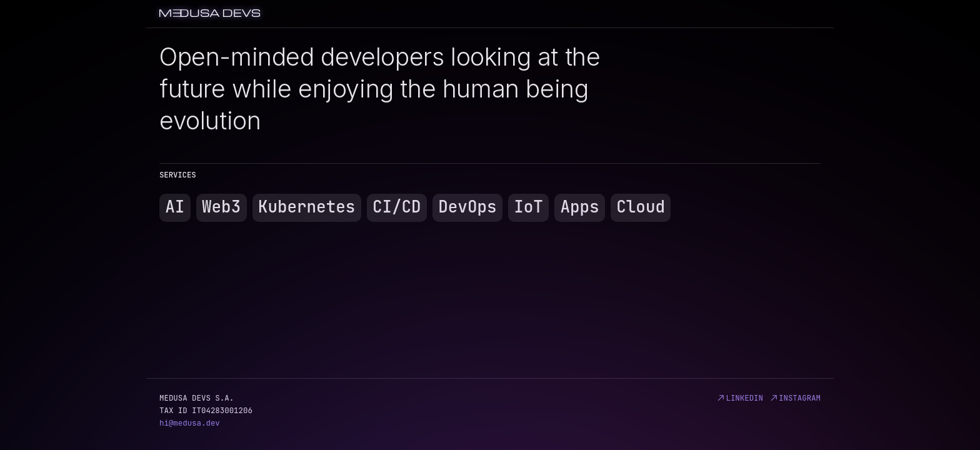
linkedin (739, 398)
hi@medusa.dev (190, 423)
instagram (795, 398)
